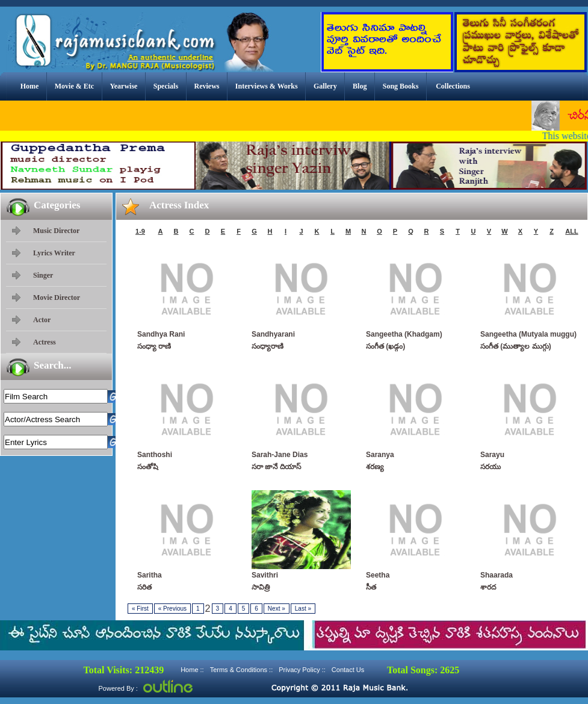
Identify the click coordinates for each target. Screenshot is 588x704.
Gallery (325, 86)
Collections (453, 86)
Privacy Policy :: (302, 670)
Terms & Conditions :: (242, 670)
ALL (571, 231)
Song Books (401, 86)
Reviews (206, 86)
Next (277, 609)
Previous (172, 609)
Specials (166, 86)
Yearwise (123, 86)
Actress (45, 342)
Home (30, 86)
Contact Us (348, 670)
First (140, 609)
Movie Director (57, 297)
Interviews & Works (267, 86)
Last (303, 609)
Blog (360, 86)
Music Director (56, 231)
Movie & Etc (74, 86)
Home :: (192, 670)
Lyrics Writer (54, 253)
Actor (42, 320)
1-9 (140, 231)
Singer (43, 275)
